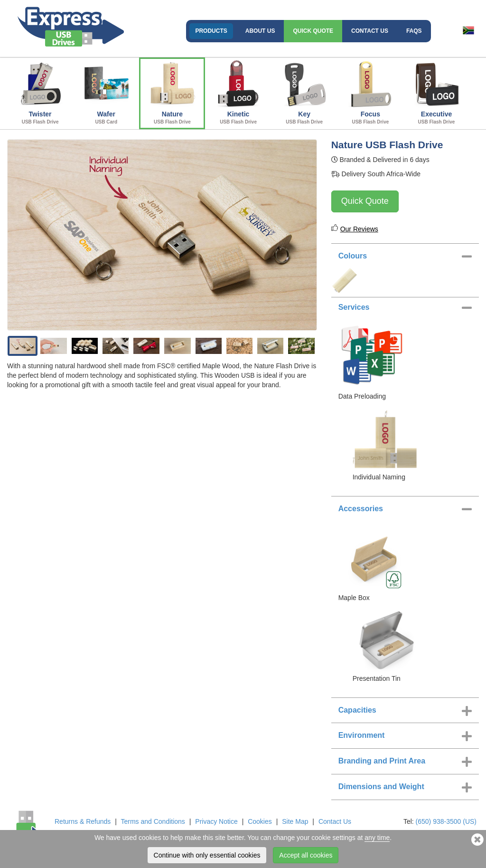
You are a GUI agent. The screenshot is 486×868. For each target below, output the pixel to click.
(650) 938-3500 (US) (446, 821)
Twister (40, 92)
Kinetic (238, 92)
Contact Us (370, 31)
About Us (260, 31)
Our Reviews (359, 229)
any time (377, 838)
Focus (370, 92)
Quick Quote (313, 31)
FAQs (414, 31)
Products (211, 31)
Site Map (295, 821)
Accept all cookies (306, 855)
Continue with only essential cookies (207, 855)
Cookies (260, 821)
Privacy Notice (216, 821)
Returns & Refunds (83, 821)
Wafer (106, 92)
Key (304, 92)
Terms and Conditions (153, 821)
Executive (436, 92)
